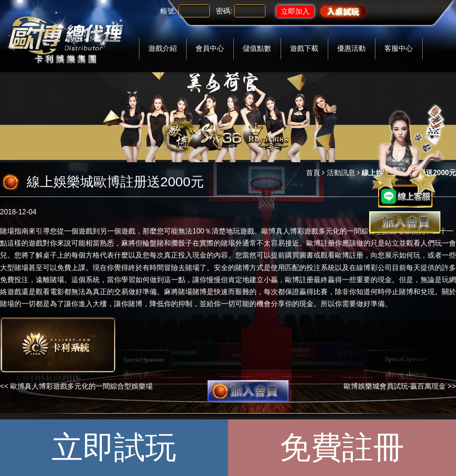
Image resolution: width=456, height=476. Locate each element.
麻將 (128, 243)
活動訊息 (341, 173)
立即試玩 (114, 447)
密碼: (224, 11)
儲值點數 (257, 48)
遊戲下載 (304, 48)
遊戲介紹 (163, 48)
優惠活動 (351, 48)
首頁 (313, 173)
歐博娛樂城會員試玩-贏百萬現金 (395, 386)
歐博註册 (349, 255)
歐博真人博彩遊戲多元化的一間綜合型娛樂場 (333, 231)
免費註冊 (342, 447)
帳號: (168, 11)
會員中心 (210, 48)
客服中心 (399, 48)
